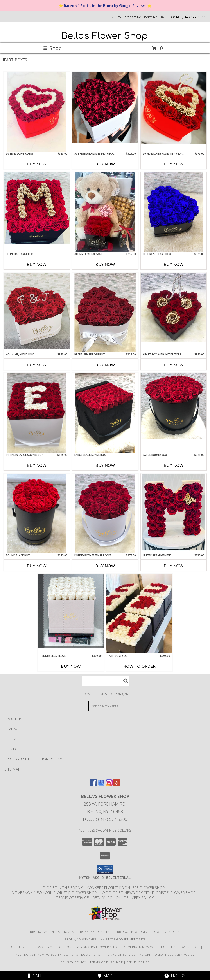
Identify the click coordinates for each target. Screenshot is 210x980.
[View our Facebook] (93, 785)
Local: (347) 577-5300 (105, 819)
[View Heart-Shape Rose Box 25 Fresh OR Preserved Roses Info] (105, 313)
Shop (52, 48)
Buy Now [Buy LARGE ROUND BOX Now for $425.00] (174, 465)
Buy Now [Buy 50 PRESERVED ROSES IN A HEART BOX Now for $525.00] (105, 164)
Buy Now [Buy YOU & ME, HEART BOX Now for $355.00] (37, 365)
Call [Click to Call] (35, 976)
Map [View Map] (105, 976)
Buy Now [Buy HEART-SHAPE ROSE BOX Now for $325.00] (105, 365)
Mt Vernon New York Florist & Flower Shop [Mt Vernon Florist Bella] (55, 893)
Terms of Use (138, 962)
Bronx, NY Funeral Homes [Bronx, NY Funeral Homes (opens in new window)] (52, 932)
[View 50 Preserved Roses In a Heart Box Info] (105, 107)
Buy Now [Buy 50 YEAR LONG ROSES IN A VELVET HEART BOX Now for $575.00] (174, 164)
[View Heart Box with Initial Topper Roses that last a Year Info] (174, 307)
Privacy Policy (73, 962)
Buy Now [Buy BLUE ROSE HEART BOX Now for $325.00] (174, 264)
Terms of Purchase (106, 962)
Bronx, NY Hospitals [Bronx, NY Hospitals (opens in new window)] (96, 932)
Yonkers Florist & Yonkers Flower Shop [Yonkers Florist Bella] (126, 888)
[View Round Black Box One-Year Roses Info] (37, 514)
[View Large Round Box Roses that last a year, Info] (174, 406)
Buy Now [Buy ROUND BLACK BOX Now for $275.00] (37, 566)
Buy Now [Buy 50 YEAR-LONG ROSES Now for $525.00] (37, 164)
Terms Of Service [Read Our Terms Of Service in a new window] (73, 898)
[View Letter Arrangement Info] (174, 513)
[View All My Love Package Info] (105, 212)
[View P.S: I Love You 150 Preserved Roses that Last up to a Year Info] (139, 614)
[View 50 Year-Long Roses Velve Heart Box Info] (37, 112)
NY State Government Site (123, 939)
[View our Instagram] (109, 785)
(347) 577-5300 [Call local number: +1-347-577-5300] (194, 17)
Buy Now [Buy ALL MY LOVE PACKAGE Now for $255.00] (105, 264)
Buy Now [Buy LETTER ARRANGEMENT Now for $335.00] (174, 566)
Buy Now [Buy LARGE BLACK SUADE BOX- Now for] (105, 465)
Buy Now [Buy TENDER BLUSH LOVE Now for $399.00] (71, 666)
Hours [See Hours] (175, 976)
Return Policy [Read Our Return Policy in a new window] (107, 898)
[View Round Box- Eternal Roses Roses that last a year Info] (105, 514)
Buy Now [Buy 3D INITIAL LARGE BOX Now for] (37, 264)
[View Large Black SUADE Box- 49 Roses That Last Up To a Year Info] (105, 413)
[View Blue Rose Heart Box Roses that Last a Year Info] (174, 212)
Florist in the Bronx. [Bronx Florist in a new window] (63, 888)
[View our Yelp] (117, 785)
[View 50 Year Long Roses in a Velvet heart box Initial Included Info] (174, 108)
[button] (105, 869)
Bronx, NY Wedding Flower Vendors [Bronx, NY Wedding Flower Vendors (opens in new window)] (149, 932)
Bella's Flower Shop (105, 36)
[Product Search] (106, 681)
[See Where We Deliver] (105, 706)
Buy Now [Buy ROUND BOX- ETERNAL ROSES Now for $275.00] (105, 566)
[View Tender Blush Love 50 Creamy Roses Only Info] (71, 611)
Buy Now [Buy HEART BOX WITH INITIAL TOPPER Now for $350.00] (174, 365)
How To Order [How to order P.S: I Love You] (139, 666)
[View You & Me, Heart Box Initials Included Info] (37, 311)
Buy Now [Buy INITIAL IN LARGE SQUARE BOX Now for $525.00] (37, 465)
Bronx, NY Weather (81, 939)
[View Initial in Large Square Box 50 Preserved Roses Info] (37, 413)
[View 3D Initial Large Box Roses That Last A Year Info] (37, 208)
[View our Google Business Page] (101, 785)
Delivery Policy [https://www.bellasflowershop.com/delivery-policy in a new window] (139, 898)
